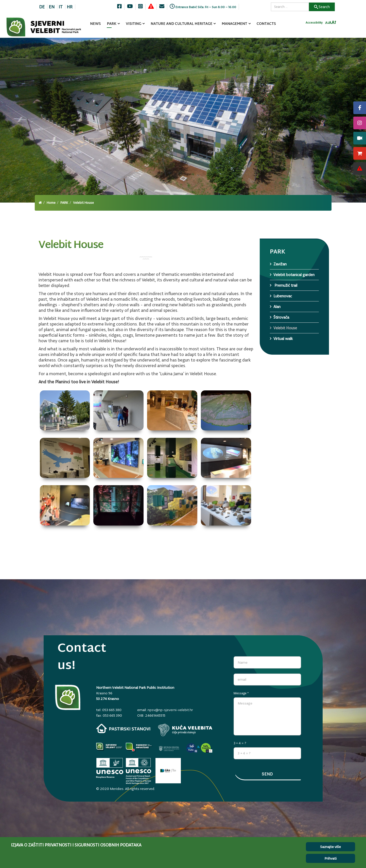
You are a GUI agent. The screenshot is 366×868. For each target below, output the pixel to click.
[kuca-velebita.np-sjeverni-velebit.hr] (185, 730)
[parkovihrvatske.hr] (139, 747)
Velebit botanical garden (294, 275)
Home (51, 203)
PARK (112, 24)
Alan (277, 307)
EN (52, 7)
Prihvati (330, 858)
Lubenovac (283, 296)
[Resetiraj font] (330, 24)
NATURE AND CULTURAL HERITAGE (181, 24)
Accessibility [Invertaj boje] (314, 24)
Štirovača (281, 317)
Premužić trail (285, 285)
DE (42, 7)
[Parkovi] (110, 747)
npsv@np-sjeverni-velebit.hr (170, 710)
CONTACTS (266, 24)
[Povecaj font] (334, 24)
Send (267, 774)
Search (322, 7)
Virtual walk (283, 339)
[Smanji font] (327, 24)
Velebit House (285, 328)
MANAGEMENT (234, 24)
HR (70, 7)
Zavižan (280, 264)
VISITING (134, 24)
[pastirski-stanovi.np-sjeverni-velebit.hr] (123, 728)
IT (61, 7)
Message (241, 691)
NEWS (95, 24)
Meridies (117, 787)
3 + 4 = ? (240, 741)
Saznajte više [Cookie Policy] (330, 847)
